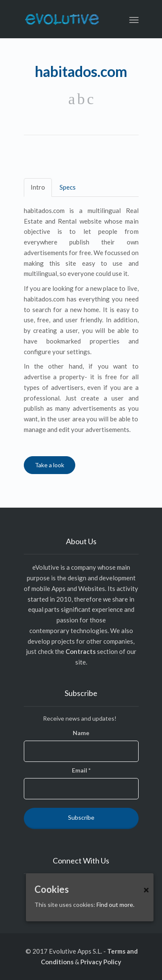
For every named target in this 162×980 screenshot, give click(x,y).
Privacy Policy (101, 962)
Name (81, 733)
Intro (38, 187)
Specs (68, 187)
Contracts (81, 651)
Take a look (50, 465)
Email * (81, 770)
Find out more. (115, 905)
